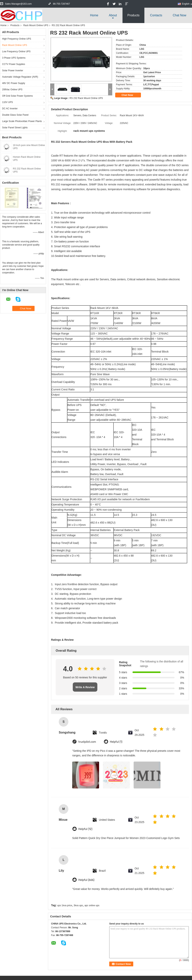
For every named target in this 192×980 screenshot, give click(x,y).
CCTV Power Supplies (14, 64)
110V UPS (7, 102)
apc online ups (92, 905)
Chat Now (180, 15)
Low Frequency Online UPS (16, 51)
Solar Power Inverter (13, 71)
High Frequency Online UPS (17, 39)
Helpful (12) (85, 829)
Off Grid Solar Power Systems (17, 96)
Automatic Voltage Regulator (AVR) (20, 77)
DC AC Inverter (10, 109)
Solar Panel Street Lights (15, 128)
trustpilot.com (87, 742)
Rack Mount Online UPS (36, 25)
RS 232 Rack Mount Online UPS (86, 98)
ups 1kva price (65, 905)
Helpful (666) (86, 880)
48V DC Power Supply (14, 83)
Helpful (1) (116, 742)
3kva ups (78, 905)
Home (94, 15)
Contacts (156, 15)
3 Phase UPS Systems (14, 58)
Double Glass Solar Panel (15, 115)
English (187, 4)
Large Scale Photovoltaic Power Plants (22, 121)
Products (133, 15)
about (113, 15)
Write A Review (85, 687)
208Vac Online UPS (12, 90)
